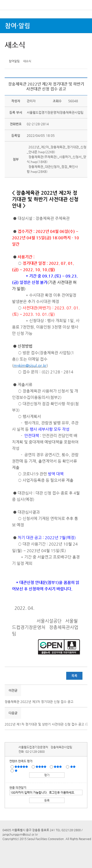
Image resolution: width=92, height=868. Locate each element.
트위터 (9, 54)
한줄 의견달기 (18, 788)
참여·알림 (18, 26)
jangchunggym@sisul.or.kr (20, 834)
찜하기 (32, 54)
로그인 (80, 15)
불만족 (73, 766)
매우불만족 (16, 770)
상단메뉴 (83, 23)
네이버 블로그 (25, 54)
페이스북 (17, 54)
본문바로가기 (8, 0)
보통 (59, 766)
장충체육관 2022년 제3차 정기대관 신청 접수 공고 (39, 702)
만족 (41, 766)
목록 (74, 676)
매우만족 (22, 766)
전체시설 (11, 22)
